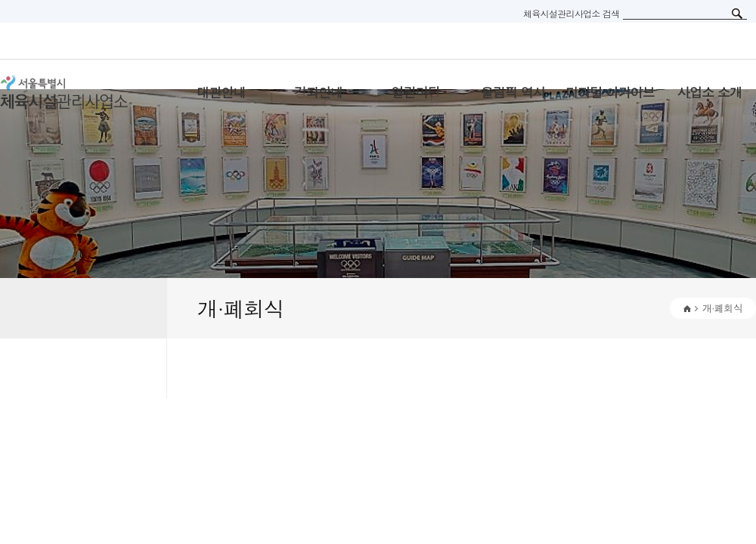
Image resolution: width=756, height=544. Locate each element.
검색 (737, 14)
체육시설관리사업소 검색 (572, 13)
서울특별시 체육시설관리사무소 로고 (83, 92)
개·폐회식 (722, 308)
